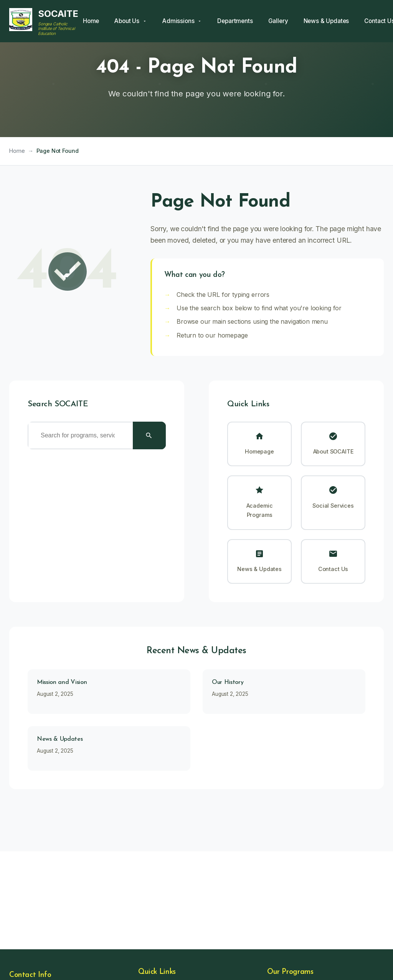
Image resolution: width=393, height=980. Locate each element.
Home (91, 21)
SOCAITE (58, 14)
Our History (228, 682)
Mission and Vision (62, 682)
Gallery (278, 21)
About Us (131, 21)
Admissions (182, 21)
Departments (235, 21)
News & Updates (326, 21)
